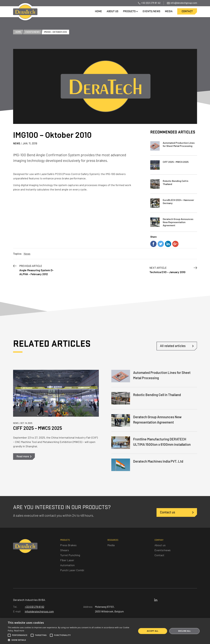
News (27, 254)
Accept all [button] (153, 631)
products (129, 11)
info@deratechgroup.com (184, 3)
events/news (151, 11)
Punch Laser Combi (72, 570)
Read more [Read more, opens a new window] (19, 631)
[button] (70, 640)
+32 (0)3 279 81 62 (151, 3)
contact (187, 11)
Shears (65, 550)
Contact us (168, 512)
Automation (67, 565)
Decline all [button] (184, 631)
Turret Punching (70, 555)
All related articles (173, 346)
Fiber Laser (67, 560)
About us (160, 545)
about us (112, 11)
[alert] (105, 631)
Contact (159, 555)
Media (111, 545)
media (169, 11)
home (98, 11)
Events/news (163, 550)
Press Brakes (68, 545)
